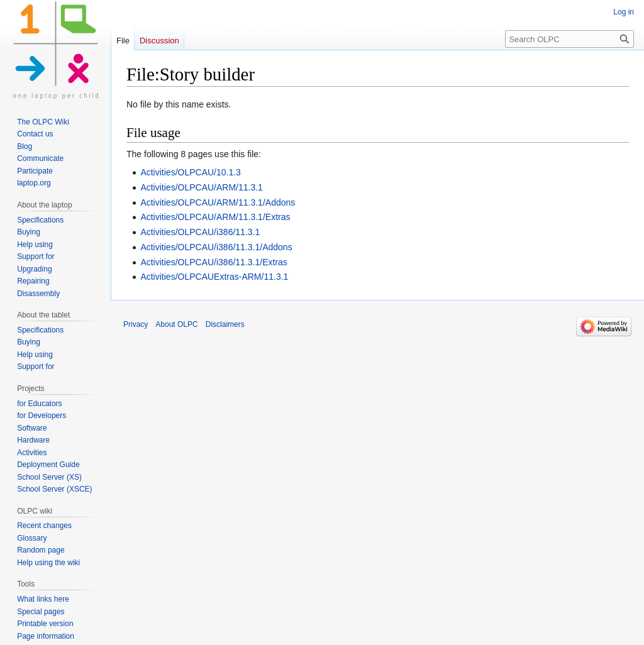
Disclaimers (225, 324)
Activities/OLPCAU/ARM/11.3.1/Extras (215, 217)
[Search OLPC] (569, 39)
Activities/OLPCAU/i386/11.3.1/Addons (216, 247)
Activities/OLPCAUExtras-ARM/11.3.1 (214, 277)
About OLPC (176, 324)
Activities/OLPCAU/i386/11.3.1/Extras (214, 262)
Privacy (136, 324)
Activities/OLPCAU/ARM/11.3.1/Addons (218, 202)
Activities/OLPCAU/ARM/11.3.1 (202, 187)
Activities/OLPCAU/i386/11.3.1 (200, 232)
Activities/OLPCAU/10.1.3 (191, 172)
